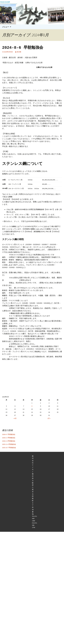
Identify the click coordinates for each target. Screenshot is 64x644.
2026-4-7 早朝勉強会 (9, 434)
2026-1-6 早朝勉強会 (9, 441)
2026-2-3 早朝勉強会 (9, 438)
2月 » (49, 418)
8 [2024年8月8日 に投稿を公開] (32, 406)
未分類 (19, 52)
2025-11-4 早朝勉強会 (9, 444)
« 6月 (15, 418)
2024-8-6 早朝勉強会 (23, 48)
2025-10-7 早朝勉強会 (9, 448)
